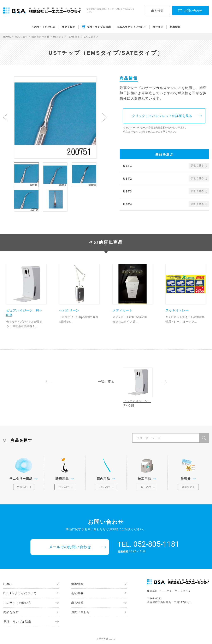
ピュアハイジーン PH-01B (24, 312)
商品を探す (69, 27)
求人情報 (158, 11)
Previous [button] (6, 117)
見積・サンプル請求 (99, 27)
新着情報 (175, 27)
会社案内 (158, 27)
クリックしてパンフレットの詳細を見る (163, 116)
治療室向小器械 (41, 37)
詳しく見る (198, 166)
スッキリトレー (177, 310)
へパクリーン (70, 310)
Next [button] (105, 117)
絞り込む (22, 487)
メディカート (123, 310)
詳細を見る (188, 487)
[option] (55, 117)
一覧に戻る (106, 382)
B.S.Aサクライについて (132, 27)
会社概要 (77, 594)
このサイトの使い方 (43, 27)
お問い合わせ (80, 613)
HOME (7, 37)
